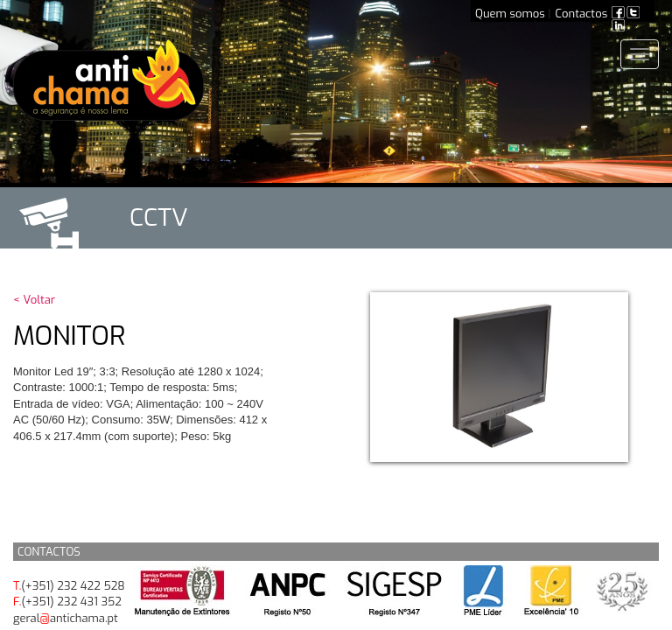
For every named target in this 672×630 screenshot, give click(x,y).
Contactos (582, 14)
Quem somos (510, 14)
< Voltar (34, 300)
